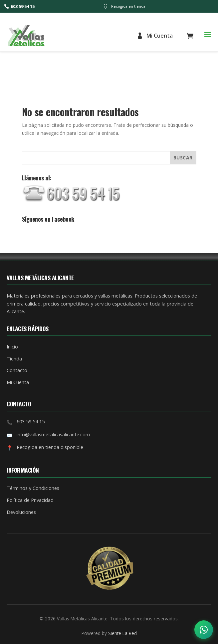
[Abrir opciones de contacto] (204, 630)
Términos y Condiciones (33, 488)
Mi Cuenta (155, 36)
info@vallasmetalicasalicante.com (53, 434)
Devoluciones (21, 512)
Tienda (14, 359)
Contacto (17, 370)
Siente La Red (122, 633)
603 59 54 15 (19, 6)
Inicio (12, 347)
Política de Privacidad (30, 500)
